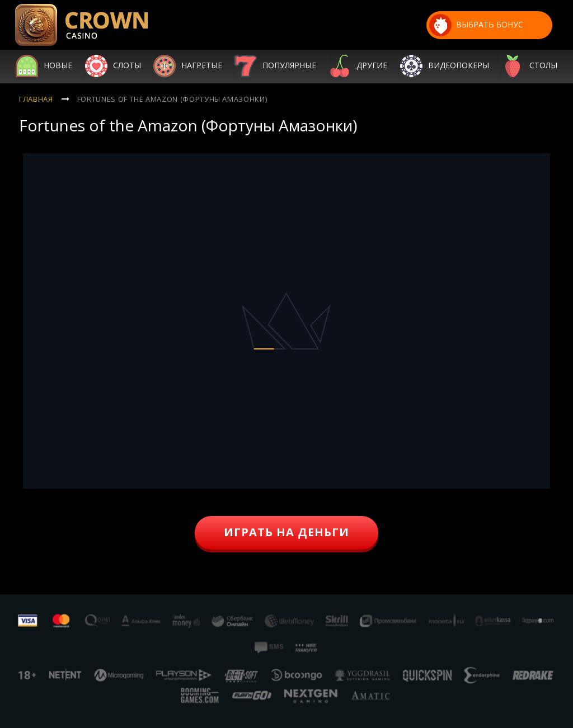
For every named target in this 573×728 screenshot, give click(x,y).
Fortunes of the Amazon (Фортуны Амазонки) (172, 99)
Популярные (289, 66)
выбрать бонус (476, 25)
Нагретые (202, 66)
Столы (543, 66)
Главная (36, 99)
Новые (58, 66)
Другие (372, 66)
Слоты (127, 66)
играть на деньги (286, 532)
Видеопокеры (459, 66)
